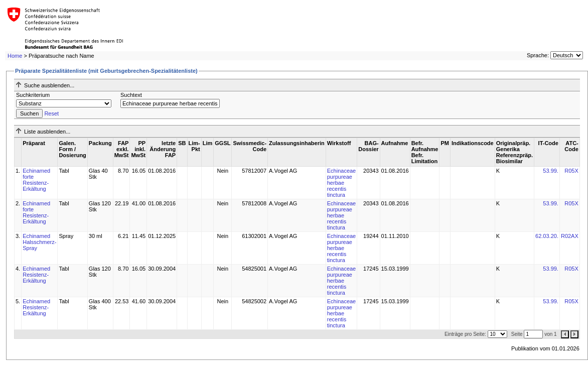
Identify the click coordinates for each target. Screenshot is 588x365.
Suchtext (131, 95)
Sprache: (538, 55)
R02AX (570, 236)
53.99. (551, 171)
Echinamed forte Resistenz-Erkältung (36, 180)
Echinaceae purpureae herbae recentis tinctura (342, 183)
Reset (51, 113)
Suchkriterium (33, 95)
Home (15, 56)
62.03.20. (547, 236)
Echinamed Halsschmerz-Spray (39, 242)
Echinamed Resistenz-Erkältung (36, 275)
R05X (571, 171)
